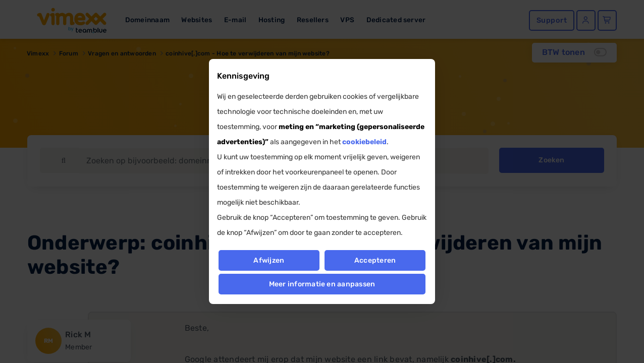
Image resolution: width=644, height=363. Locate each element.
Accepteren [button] (375, 260)
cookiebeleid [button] (364, 142)
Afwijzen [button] (269, 260)
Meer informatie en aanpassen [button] (322, 284)
